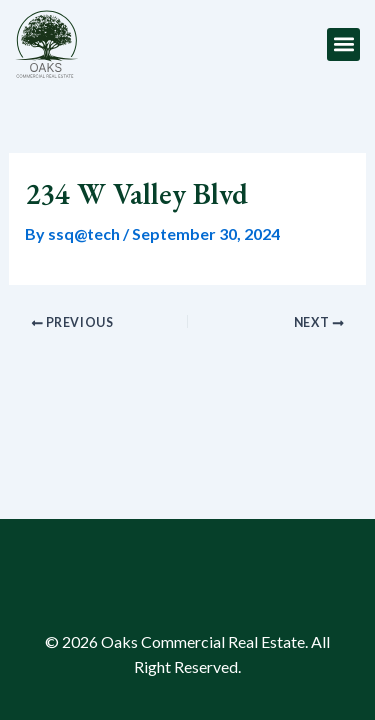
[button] (343, 44)
